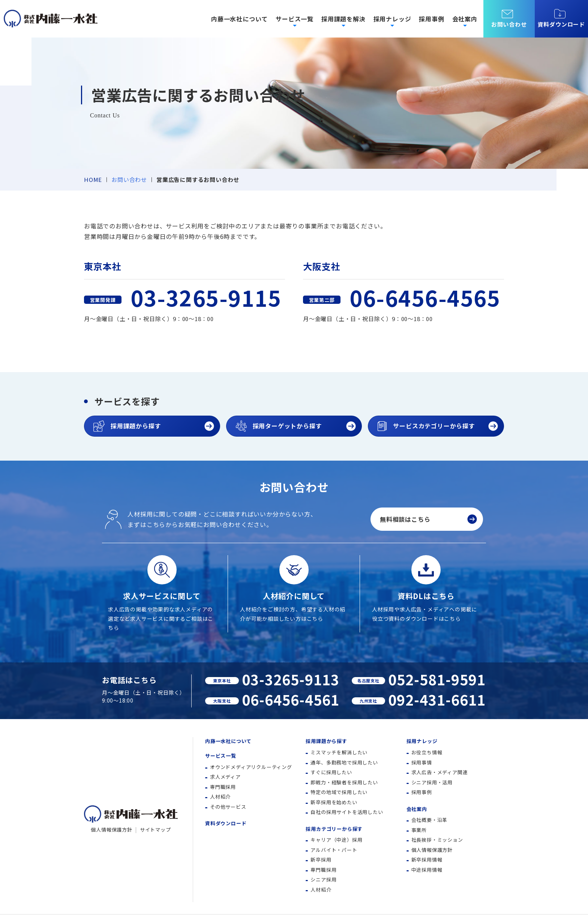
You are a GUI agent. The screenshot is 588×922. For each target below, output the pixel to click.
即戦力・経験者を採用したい (344, 782)
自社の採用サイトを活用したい (347, 812)
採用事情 (422, 762)
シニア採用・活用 (432, 782)
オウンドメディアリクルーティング (251, 767)
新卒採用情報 (427, 860)
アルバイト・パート (334, 850)
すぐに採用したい (331, 772)
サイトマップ (155, 830)
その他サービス (228, 807)
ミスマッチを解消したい (339, 752)
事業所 (419, 830)
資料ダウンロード (561, 18)
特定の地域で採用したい (339, 792)
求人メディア (225, 777)
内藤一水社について (239, 19)
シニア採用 (323, 879)
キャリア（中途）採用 (336, 840)
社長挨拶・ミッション (437, 840)
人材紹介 (220, 797)
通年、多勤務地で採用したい (344, 762)
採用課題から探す (326, 741)
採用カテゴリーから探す (334, 829)
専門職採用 (223, 787)
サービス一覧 (221, 756)
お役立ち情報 (427, 752)
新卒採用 (321, 860)
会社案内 (417, 809)
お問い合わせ (129, 179)
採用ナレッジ (422, 741)
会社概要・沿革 (430, 820)
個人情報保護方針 (111, 830)
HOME (93, 179)
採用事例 (431, 19)
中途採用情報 (427, 870)
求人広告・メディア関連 (440, 772)
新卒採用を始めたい (334, 802)
